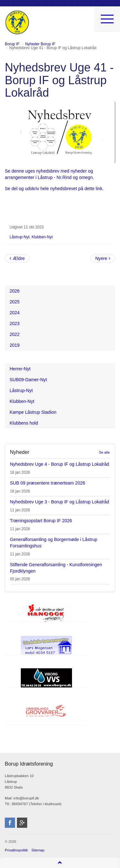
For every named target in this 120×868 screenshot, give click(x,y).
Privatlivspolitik (16, 850)
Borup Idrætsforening (17, 22)
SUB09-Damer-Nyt (28, 380)
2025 (15, 302)
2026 (15, 291)
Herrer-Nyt (20, 369)
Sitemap (38, 850)
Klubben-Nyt (42, 237)
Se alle (104, 452)
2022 (15, 334)
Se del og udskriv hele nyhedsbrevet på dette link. (55, 189)
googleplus (22, 823)
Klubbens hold (24, 423)
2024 (15, 313)
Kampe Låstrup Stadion (33, 412)
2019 (15, 345)
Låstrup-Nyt (20, 237)
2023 (15, 323)
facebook (10, 823)
